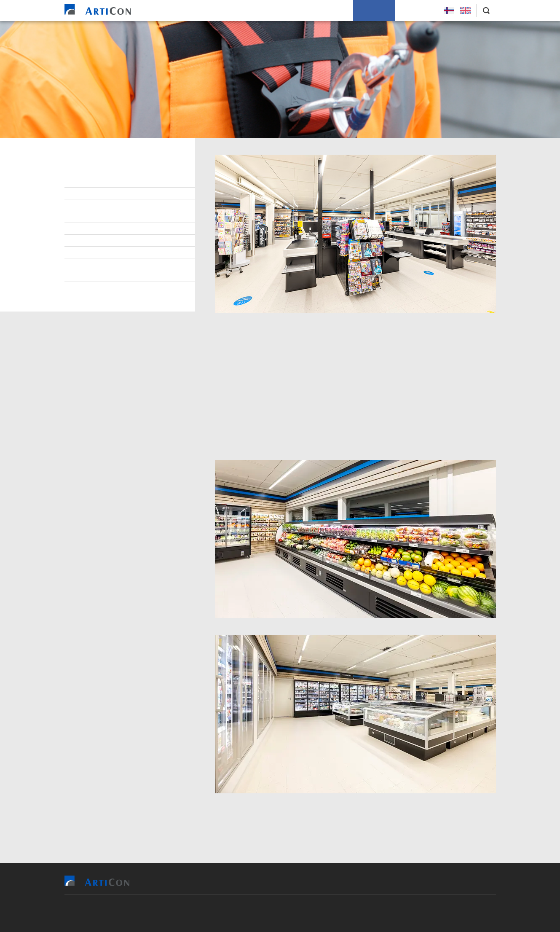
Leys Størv (417, 11)
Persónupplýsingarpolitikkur (119, 288)
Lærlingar (91, 205)
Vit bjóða (221, 11)
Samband (90, 229)
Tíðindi (86, 264)
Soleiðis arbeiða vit (319, 11)
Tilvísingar (263, 11)
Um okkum (374, 11)
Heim (188, 11)
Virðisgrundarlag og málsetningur (128, 241)
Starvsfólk (93, 193)
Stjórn (86, 182)
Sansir (329, 913)
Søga (84, 276)
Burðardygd (94, 252)
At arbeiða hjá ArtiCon (109, 217)
